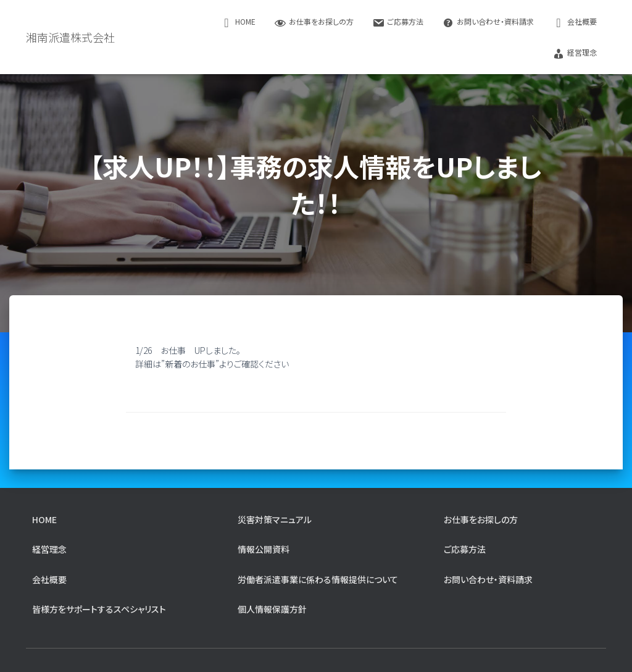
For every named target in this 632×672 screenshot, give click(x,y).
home (238, 23)
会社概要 (575, 23)
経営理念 (575, 53)
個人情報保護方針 (272, 609)
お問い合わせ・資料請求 (488, 23)
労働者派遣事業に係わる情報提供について (318, 579)
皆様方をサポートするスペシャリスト (99, 609)
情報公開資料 (264, 549)
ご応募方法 (398, 23)
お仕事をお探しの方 (314, 23)
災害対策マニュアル (275, 519)
